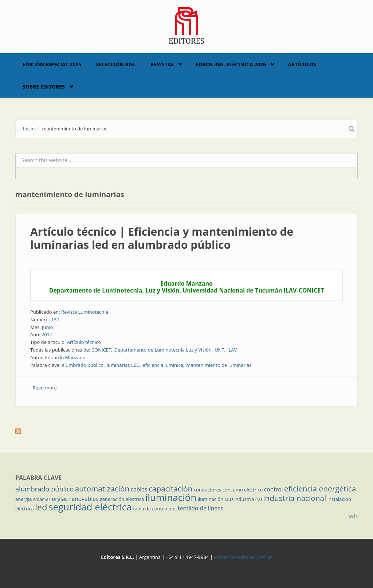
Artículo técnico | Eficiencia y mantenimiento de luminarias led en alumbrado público (162, 238)
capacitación (170, 489)
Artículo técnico (84, 342)
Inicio (29, 129)
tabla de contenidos (155, 509)
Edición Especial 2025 (52, 64)
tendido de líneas (201, 508)
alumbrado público (83, 365)
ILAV (232, 350)
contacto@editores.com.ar (243, 557)
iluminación (171, 497)
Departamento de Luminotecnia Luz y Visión (163, 350)
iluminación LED (215, 499)
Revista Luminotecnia (85, 312)
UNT (219, 350)
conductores (207, 490)
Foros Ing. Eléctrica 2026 (231, 64)
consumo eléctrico (243, 490)
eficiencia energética (320, 489)
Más (353, 516)
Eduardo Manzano (65, 357)
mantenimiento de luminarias (219, 365)
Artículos (302, 64)
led (41, 507)
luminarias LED (123, 365)
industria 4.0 (248, 499)
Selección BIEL (116, 64)
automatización (102, 489)
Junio (48, 327)
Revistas (162, 64)
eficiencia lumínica (163, 365)
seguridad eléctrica (90, 507)
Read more (45, 388)
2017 (47, 334)
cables (139, 489)
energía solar (30, 499)
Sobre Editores (44, 87)
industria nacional (295, 498)
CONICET (101, 350)
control (274, 489)
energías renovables (72, 499)
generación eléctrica (122, 499)
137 (55, 320)
